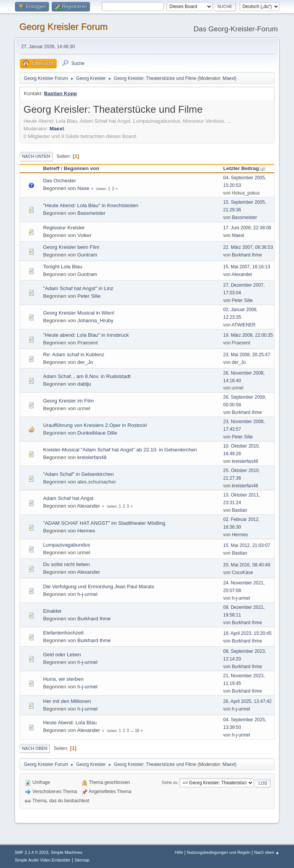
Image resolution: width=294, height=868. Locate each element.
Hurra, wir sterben (63, 679)
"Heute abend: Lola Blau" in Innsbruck (86, 335)
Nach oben (35, 748)
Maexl (229, 78)
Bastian (240, 510)
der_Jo (85, 362)
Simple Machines (67, 852)
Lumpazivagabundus (66, 545)
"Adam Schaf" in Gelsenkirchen (78, 474)
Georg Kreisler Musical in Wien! (79, 313)
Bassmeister (91, 213)
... (132, 731)
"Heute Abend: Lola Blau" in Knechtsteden (91, 205)
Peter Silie (89, 296)
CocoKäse (243, 573)
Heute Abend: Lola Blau (70, 723)
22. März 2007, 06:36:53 (248, 247)
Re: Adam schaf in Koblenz (73, 355)
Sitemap (82, 860)
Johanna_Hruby (95, 320)
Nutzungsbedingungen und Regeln (219, 852)
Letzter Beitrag (244, 168)
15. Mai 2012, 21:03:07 (247, 545)
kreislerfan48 (92, 457)
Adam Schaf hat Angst (68, 498)
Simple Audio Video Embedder (42, 860)
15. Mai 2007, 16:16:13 (247, 267)
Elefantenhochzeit (63, 633)
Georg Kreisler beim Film (71, 247)
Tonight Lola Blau (62, 267)
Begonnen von (81, 168)
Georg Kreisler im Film (68, 401)
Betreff (51, 168)
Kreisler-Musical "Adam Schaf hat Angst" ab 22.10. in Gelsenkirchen (120, 450)
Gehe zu (170, 783)
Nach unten (36, 156)
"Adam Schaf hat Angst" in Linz (78, 288)
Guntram (87, 255)
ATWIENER (243, 325)
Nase (83, 188)
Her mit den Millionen (67, 701)
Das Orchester (59, 181)
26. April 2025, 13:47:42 (247, 701)
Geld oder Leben (62, 655)
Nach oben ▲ (267, 852)
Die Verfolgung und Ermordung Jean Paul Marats (98, 587)
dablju (84, 384)
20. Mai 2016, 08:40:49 (247, 565)
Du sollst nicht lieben (66, 564)
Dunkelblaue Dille (97, 433)
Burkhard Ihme (247, 255)
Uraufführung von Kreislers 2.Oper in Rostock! (95, 425)
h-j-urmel (87, 594)
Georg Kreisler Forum (63, 27)
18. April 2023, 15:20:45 (247, 633)
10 (137, 731)
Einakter (52, 611)
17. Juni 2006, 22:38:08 (247, 228)
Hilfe (179, 852)
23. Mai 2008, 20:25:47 (247, 355)
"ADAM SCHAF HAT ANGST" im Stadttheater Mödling (104, 523)
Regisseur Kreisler (64, 228)
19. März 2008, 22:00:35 (248, 335)
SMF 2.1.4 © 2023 (31, 852)
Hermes (86, 531)
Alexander (242, 274)
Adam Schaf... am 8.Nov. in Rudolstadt (87, 376)
